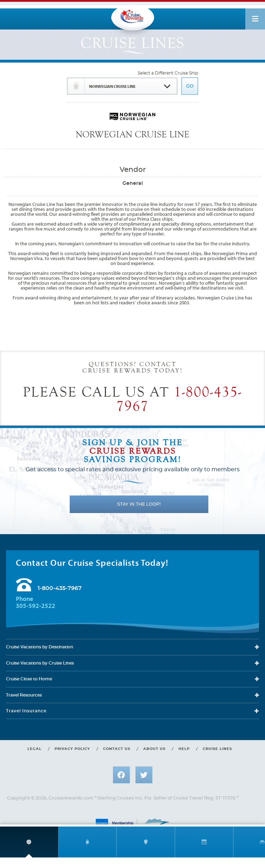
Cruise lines (217, 749)
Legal (34, 749)
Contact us (117, 749)
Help (184, 749)
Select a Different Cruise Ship (168, 73)
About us (154, 749)
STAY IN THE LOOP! (139, 504)
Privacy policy (72, 749)
